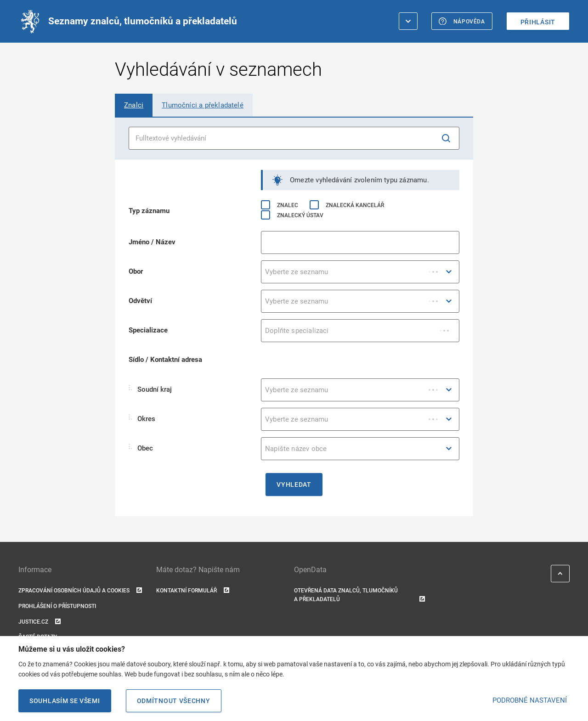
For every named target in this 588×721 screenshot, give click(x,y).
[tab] (134, 105)
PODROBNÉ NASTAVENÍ (530, 700)
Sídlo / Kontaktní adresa (165, 360)
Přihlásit (538, 22)
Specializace (148, 330)
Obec (141, 448)
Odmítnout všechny (174, 701)
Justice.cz (40, 622)
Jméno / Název (152, 242)
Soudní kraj (150, 389)
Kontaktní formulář (193, 591)
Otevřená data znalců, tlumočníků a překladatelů (359, 596)
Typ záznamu (149, 211)
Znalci (134, 105)
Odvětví (140, 301)
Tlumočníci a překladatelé (203, 105)
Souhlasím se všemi (65, 701)
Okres (142, 419)
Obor (136, 271)
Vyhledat (294, 484)
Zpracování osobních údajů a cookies (80, 591)
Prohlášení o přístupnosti (57, 606)
